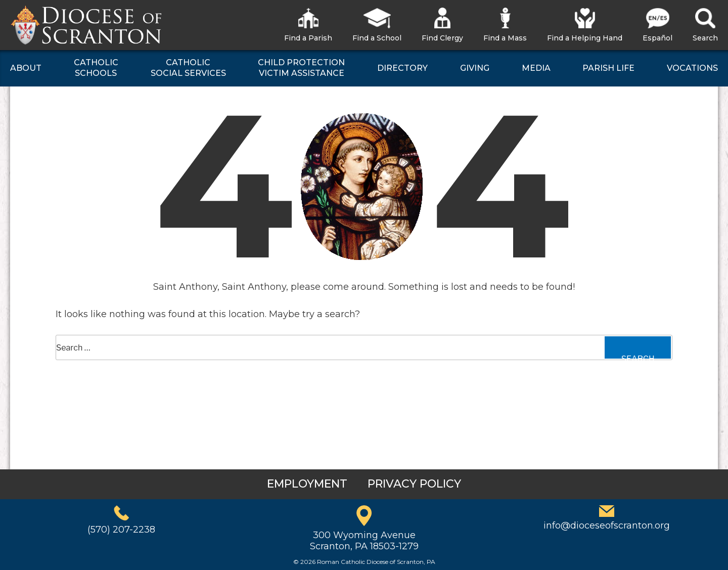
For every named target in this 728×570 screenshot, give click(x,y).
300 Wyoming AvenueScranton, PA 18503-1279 (364, 541)
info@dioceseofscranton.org (607, 525)
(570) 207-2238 (121, 530)
